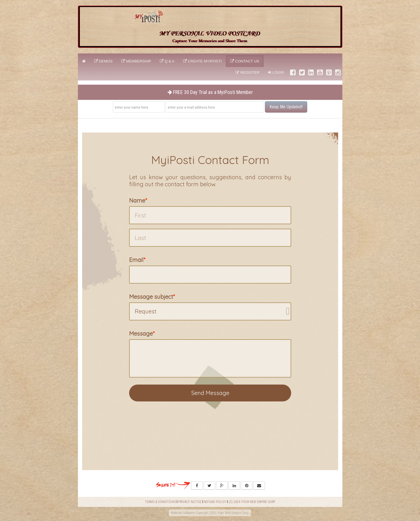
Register (247, 72)
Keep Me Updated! (286, 107)
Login (276, 72)
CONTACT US (245, 61)
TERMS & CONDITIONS (160, 502)
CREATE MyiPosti (202, 61)
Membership (136, 61)
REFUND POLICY (215, 502)
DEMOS (104, 61)
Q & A (167, 61)
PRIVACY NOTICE (190, 502)
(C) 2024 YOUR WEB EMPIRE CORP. (252, 502)
